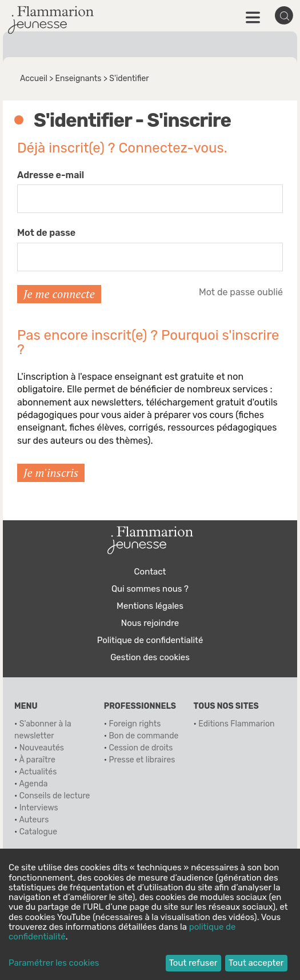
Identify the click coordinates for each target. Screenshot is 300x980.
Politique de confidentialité (150, 640)
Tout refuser (193, 963)
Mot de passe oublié (241, 292)
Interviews (39, 808)
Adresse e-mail (51, 175)
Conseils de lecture (55, 796)
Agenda (33, 784)
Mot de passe (46, 233)
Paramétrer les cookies (54, 963)
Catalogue (38, 832)
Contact (150, 572)
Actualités (38, 772)
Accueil (34, 79)
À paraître (37, 760)
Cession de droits (141, 748)
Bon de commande (144, 736)
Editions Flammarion (236, 724)
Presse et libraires (142, 760)
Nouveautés (42, 748)
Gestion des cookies (150, 657)
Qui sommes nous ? (150, 589)
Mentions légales (150, 606)
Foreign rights (135, 724)
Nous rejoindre (150, 623)
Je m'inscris (51, 473)
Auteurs (34, 820)
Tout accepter (256, 963)
